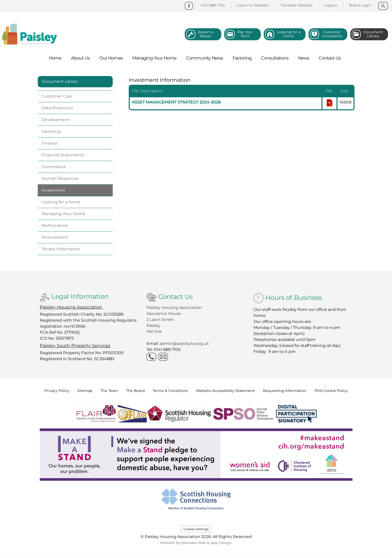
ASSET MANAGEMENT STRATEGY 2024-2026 (176, 102)
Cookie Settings (196, 529)
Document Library (60, 81)
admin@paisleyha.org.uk (185, 344)
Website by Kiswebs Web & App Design (196, 543)
